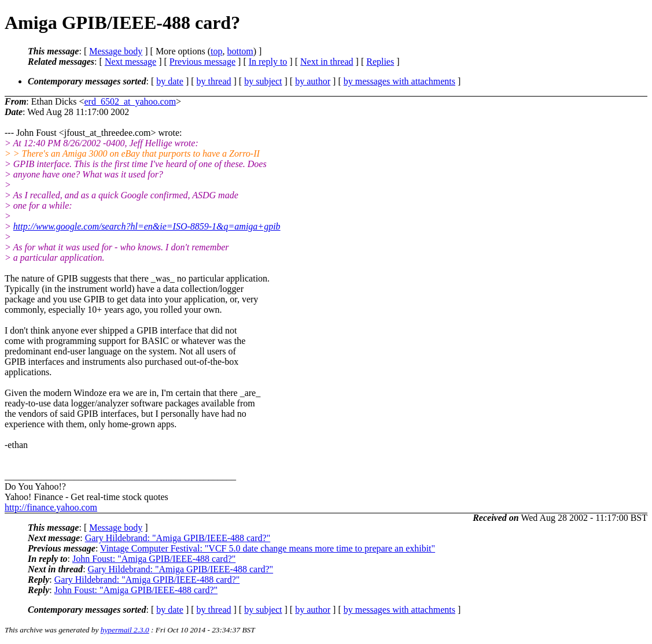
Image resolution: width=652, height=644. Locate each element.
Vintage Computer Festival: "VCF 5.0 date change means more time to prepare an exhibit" (268, 548)
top (216, 51)
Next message (130, 62)
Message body (116, 51)
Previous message (202, 62)
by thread (214, 81)
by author (313, 81)
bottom (240, 51)
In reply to (268, 62)
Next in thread (327, 62)
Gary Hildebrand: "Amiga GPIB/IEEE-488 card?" (178, 538)
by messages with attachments (399, 81)
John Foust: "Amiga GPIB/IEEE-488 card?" (154, 559)
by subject (263, 81)
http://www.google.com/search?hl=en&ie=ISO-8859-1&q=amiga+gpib (147, 226)
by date (170, 81)
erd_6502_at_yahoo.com (130, 101)
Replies (380, 62)
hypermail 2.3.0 (125, 630)
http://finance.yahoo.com (51, 507)
